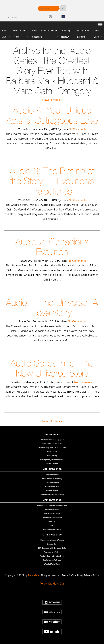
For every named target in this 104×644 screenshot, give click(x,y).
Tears (52, 525)
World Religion (52, 490)
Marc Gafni (34, 575)
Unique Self (52, 544)
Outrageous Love (52, 483)
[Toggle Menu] (100, 24)
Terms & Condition (72, 575)
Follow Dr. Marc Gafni (53, 584)
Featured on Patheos (52, 560)
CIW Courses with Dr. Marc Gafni (52, 548)
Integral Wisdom (52, 475)
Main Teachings (52, 469)
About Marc (6, 32)
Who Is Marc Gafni (52, 564)
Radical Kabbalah (52, 513)
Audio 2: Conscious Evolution (52, 247)
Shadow (52, 521)
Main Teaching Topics (21, 32)
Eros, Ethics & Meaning (52, 479)
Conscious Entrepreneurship (52, 494)
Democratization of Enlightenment (52, 505)
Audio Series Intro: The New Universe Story (52, 368)
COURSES (12, 17)
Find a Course (52, 464)
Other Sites (98, 32)
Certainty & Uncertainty (52, 517)
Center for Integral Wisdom (52, 540)
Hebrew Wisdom (52, 509)
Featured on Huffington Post (52, 556)
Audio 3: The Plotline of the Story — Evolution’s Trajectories (52, 181)
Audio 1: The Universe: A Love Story (52, 307)
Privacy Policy (91, 575)
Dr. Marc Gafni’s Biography (52, 440)
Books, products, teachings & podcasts (45, 32)
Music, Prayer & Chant (84, 32)
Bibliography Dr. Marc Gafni (52, 460)
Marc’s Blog (52, 456)
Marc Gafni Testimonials (52, 444)
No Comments (78, 129)
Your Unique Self (52, 486)
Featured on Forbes (52, 552)
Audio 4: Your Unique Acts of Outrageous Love (52, 115)
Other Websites (52, 535)
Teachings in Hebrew (67, 32)
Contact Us (52, 452)
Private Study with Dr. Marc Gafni (52, 448)
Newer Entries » (52, 100)
